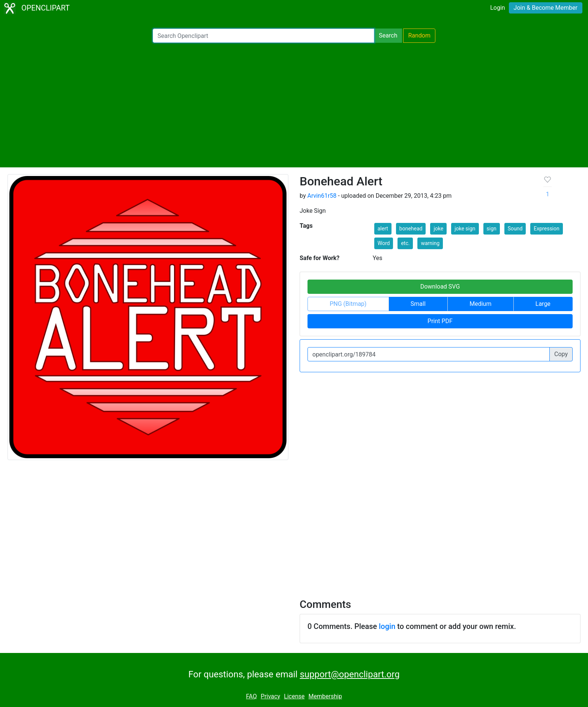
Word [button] (384, 243)
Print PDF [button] (440, 321)
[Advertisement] (294, 105)
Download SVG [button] (440, 287)
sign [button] (492, 229)
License (294, 696)
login (387, 626)
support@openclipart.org (349, 674)
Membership (325, 696)
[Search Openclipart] (263, 36)
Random (419, 35)
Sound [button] (515, 229)
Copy (561, 354)
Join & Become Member (546, 8)
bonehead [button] (411, 229)
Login (497, 8)
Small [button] (418, 304)
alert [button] (383, 229)
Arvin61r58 (322, 196)
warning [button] (430, 243)
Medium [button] (480, 304)
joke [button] (438, 229)
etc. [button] (405, 243)
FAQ (251, 696)
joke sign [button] (465, 229)
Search (388, 35)
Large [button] (543, 304)
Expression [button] (546, 229)
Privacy (270, 696)
